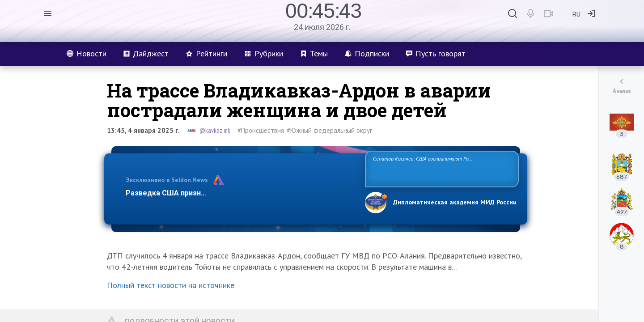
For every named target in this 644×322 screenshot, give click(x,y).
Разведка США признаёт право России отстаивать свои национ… (241, 193)
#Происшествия (261, 130)
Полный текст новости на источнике (171, 285)
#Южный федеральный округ (329, 130)
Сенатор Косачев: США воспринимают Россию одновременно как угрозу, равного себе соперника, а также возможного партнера (441, 168)
